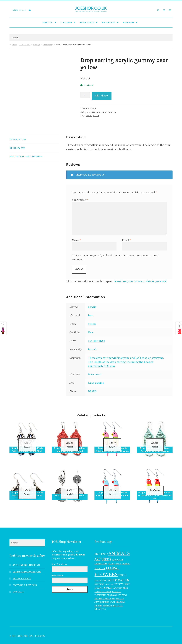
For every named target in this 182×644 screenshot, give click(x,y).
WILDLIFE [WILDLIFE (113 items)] (118, 598)
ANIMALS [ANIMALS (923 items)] (119, 546)
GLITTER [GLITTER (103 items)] (109, 577)
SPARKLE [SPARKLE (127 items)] (120, 595)
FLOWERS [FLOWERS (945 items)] (106, 567)
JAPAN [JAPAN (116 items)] (109, 581)
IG (158, 10)
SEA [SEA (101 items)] (114, 591)
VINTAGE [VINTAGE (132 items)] (108, 598)
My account (109, 23)
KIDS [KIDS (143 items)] (125, 581)
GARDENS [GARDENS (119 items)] (99, 577)
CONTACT (18, 585)
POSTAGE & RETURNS (25, 578)
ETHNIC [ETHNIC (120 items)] (126, 557)
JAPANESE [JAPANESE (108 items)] (117, 581)
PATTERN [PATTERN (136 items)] (100, 588)
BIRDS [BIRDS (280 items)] (106, 552)
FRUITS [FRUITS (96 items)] (98, 573)
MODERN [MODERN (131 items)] (106, 584)
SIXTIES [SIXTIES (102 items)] (98, 595)
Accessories (87, 23)
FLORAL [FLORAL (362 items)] (113, 561)
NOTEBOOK (129, 23)
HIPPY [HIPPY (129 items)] (127, 577)
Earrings (37, 45)
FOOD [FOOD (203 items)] (122, 568)
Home (14, 45)
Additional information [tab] (26, 156)
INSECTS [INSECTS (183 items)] (100, 581)
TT (170, 10)
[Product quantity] (85, 95)
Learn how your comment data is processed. (140, 281)
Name (76, 240)
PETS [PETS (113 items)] (108, 588)
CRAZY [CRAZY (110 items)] (111, 557)
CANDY (96, 116)
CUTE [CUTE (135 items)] (118, 557)
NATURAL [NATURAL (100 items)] (116, 585)
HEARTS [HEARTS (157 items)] (118, 577)
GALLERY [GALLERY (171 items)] (112, 573)
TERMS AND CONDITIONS (27, 565)
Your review (80, 200)
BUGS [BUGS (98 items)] (114, 553)
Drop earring (48, 45)
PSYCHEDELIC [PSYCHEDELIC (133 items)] (119, 588)
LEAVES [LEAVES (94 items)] (98, 585)
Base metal (95, 375)
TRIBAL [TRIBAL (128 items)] (98, 598)
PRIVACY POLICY (22, 571)
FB (164, 10)
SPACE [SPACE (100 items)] (112, 595)
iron (91, 315)
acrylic (92, 307)
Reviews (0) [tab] (17, 148)
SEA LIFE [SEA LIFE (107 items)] (120, 591)
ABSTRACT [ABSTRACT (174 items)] (101, 547)
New (91, 332)
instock (92, 349)
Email (126, 240)
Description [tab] (18, 139)
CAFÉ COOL (96, 112)
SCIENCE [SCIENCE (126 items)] (107, 591)
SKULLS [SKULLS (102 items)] (106, 595)
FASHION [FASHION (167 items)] (100, 561)
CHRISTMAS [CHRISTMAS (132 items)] (101, 557)
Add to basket (102, 96)
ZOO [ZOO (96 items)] (104, 602)
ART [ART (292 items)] (98, 552)
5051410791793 (97, 341)
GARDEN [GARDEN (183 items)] (124, 573)
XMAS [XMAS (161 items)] (98, 602)
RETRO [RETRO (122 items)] (98, 591)
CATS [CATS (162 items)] (120, 552)
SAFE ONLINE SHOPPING (26, 558)
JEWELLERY (66, 23)
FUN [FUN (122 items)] (104, 573)
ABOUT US (48, 23)
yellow (92, 324)
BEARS (89, 116)
